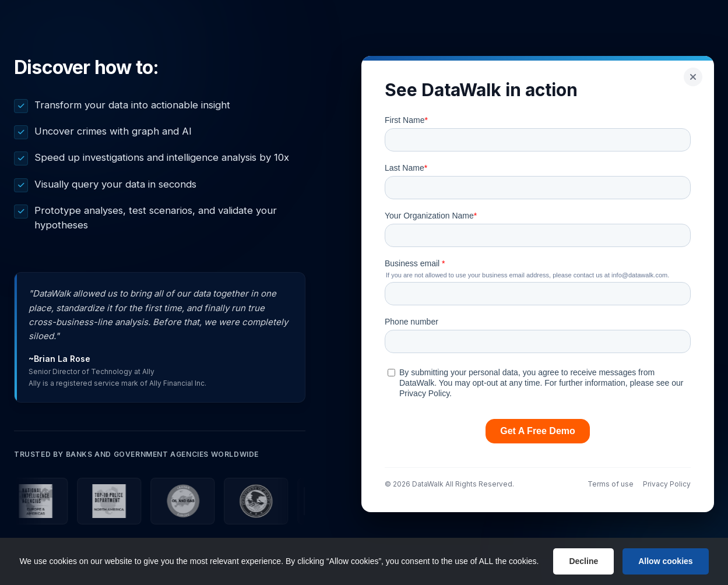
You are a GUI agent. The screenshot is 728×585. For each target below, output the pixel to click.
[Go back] (693, 77)
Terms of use (611, 484)
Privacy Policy (667, 484)
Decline (583, 561)
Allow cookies (665, 561)
